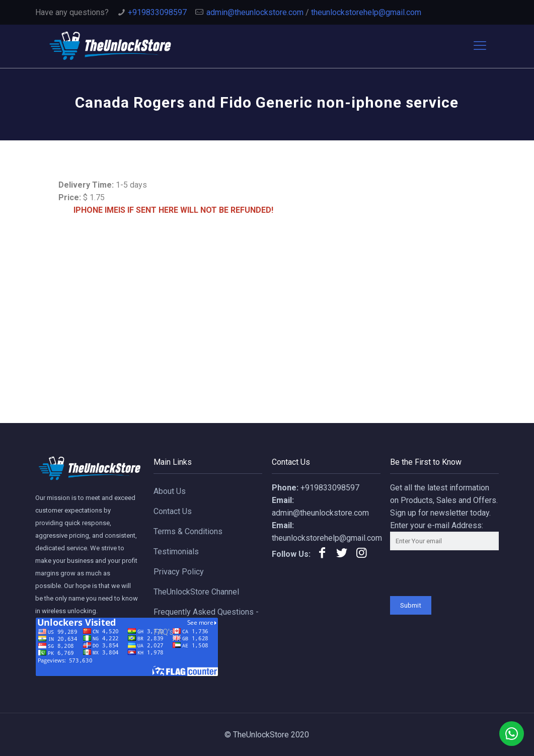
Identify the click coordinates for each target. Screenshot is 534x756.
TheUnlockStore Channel (196, 592)
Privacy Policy (179, 572)
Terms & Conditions (188, 531)
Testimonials (176, 552)
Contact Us (173, 511)
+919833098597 (157, 12)
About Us (170, 491)
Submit (411, 605)
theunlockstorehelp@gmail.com (366, 12)
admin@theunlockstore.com (255, 12)
